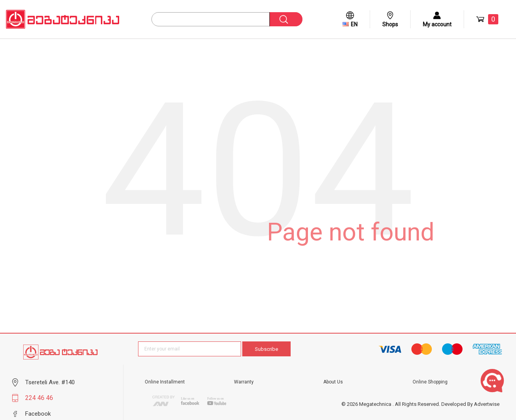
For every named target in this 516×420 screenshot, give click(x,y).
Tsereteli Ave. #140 (50, 382)
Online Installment (165, 382)
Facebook (38, 414)
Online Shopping (430, 382)
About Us (333, 382)
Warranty (244, 382)
